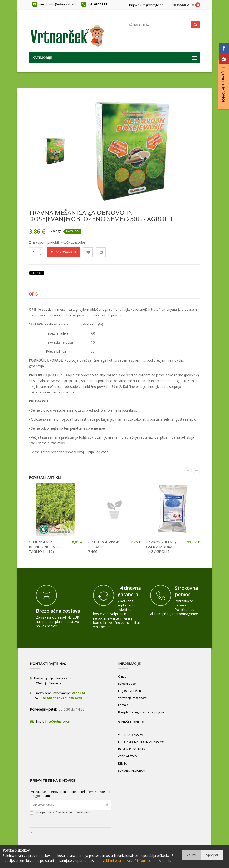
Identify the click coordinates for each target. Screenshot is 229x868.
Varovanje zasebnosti (133, 698)
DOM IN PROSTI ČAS (131, 749)
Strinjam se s (42, 813)
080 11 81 (101, 4)
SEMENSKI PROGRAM (132, 771)
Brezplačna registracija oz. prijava (141, 712)
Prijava (134, 5)
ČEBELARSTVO (127, 756)
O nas (122, 676)
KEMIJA (122, 764)
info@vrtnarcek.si (61, 4)
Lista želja (88, 252)
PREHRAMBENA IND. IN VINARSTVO (141, 742)
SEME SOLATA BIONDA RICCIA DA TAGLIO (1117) (45, 547)
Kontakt (123, 705)
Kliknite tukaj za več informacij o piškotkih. (138, 861)
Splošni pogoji (128, 684)
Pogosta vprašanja (131, 691)
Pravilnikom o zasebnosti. (74, 812)
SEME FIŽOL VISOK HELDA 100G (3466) (103, 547)
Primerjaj (101, 252)
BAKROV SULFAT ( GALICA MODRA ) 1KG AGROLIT (161, 547)
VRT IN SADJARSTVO (131, 735)
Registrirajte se (152, 5)
